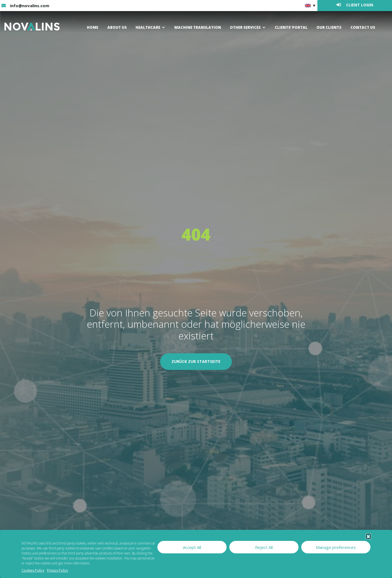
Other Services (245, 27)
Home (92, 27)
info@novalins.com (25, 6)
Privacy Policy (58, 570)
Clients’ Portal (291, 27)
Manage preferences (336, 547)
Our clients (329, 27)
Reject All (264, 547)
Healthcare (148, 27)
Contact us (363, 27)
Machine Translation (197, 27)
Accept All (192, 547)
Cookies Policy (33, 570)
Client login (355, 5)
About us (117, 27)
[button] (368, 536)
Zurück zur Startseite (196, 362)
